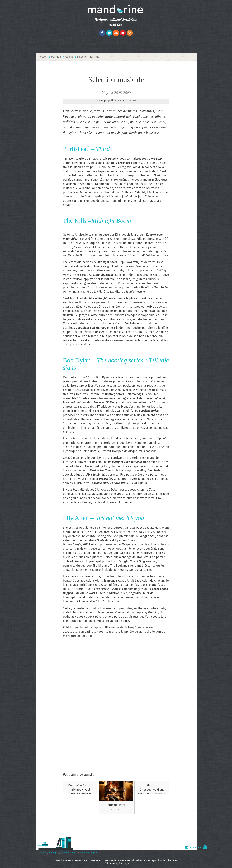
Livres (119, 46)
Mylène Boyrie (123, 863)
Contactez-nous (69, 853)
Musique (142, 46)
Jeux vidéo (94, 46)
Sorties (167, 46)
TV (183, 46)
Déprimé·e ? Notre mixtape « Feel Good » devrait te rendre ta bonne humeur (80, 794)
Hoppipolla (108, 101)
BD (49, 46)
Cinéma (67, 46)
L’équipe (53, 853)
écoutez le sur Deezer (77, 502)
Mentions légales (89, 853)
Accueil (42, 853)
